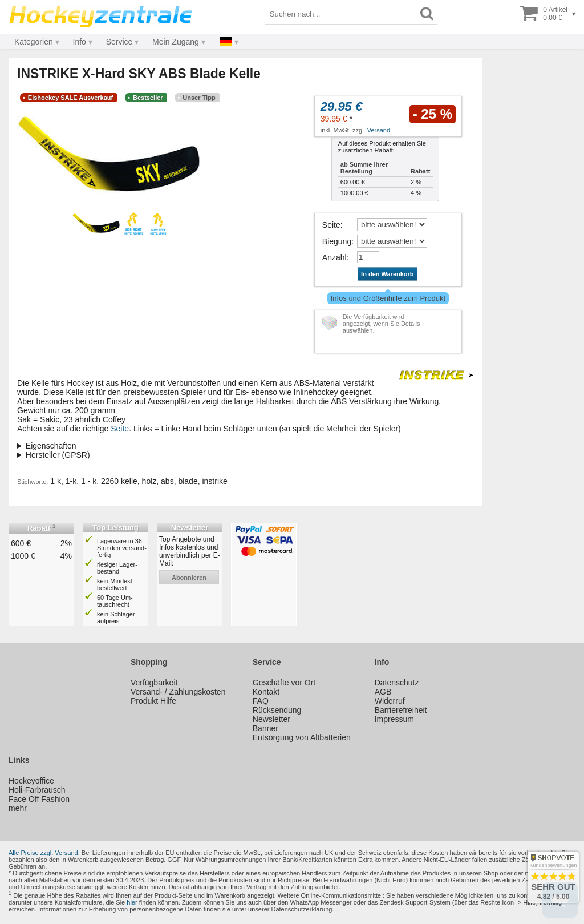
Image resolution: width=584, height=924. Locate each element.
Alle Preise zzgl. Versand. (44, 853)
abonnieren (189, 578)
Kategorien (34, 42)
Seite (331, 225)
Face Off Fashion (39, 799)
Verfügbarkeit (154, 683)
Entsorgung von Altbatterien (302, 737)
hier (132, 902)
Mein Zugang (176, 42)
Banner (265, 728)
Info (80, 42)
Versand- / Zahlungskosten (178, 692)
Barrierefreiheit (401, 710)
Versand (379, 130)
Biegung (337, 241)
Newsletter (271, 719)
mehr (18, 808)
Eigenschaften (51, 446)
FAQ (261, 701)
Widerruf (390, 701)
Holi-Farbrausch (37, 790)
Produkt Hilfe (153, 701)
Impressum (394, 719)
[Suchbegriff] (341, 14)
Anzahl (334, 257)
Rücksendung (277, 710)
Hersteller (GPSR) (58, 455)
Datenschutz (397, 683)
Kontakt (266, 692)
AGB (383, 692)
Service (119, 42)
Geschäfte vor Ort (284, 683)
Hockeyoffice (31, 781)
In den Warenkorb (388, 274)
